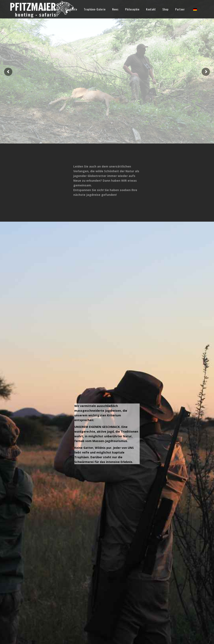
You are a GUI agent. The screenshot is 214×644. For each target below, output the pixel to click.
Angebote (71, 9)
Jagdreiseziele (50, 9)
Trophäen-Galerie (95, 9)
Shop (166, 9)
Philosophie (132, 9)
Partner (180, 9)
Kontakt (151, 9)
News (115, 9)
